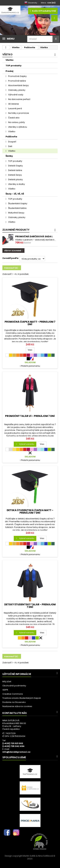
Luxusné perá (15, 108)
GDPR (5, 690)
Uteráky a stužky (16, 184)
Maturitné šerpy (16, 213)
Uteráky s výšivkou (17, 127)
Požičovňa (11, 137)
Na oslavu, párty (16, 122)
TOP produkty (14, 66)
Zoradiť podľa (10, 258)
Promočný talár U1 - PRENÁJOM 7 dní (30, 416)
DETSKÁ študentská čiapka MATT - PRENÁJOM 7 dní (30, 511)
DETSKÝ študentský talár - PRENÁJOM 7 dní (30, 606)
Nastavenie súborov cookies (17, 706)
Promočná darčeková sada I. (34, 236)
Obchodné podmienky (14, 686)
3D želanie (13, 104)
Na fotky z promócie (18, 113)
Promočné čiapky (17, 76)
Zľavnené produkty (16, 230)
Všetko (10, 60)
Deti (10, 146)
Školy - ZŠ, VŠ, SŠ (15, 194)
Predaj (9, 71)
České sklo (14, 118)
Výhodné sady (15, 95)
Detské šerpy (15, 175)
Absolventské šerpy (18, 85)
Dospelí (12, 142)
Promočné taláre (17, 81)
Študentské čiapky (17, 203)
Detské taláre (15, 170)
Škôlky (9, 156)
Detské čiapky (15, 166)
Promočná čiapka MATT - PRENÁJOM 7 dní (30, 323)
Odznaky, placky (16, 90)
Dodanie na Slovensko (14, 702)
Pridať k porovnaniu (31, 366)
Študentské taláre (17, 208)
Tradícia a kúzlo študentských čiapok (22, 698)
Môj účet (7, 682)
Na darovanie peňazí (19, 99)
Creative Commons (13, 694)
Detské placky (15, 179)
